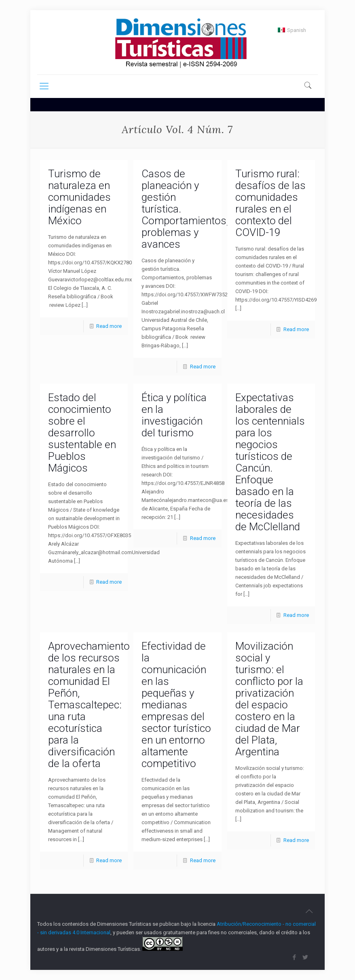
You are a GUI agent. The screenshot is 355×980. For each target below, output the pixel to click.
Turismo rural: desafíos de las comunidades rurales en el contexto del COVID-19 (270, 203)
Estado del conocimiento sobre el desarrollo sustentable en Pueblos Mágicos (82, 433)
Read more (109, 326)
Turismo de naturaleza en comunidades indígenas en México (79, 197)
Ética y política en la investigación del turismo (174, 415)
